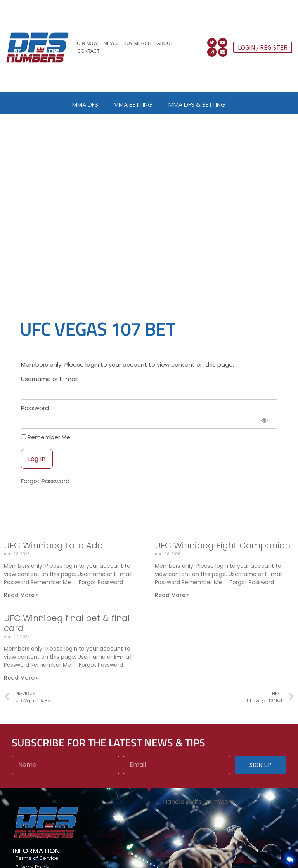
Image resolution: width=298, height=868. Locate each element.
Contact (89, 51)
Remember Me (46, 445)
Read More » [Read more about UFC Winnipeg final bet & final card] (21, 686)
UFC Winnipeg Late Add (54, 553)
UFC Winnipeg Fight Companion (223, 553)
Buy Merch (137, 43)
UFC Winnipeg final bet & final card (67, 631)
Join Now (86, 43)
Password (35, 416)
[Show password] (264, 428)
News (111, 43)
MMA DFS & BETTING (197, 105)
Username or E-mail (49, 387)
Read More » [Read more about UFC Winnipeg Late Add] (21, 603)
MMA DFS (85, 105)
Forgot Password (45, 489)
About (165, 43)
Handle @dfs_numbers (198, 810)
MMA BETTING (133, 105)
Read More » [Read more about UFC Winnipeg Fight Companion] (172, 603)
